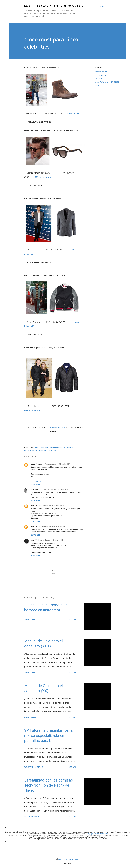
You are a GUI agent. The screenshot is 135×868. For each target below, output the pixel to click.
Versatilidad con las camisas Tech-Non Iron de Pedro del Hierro (49, 785)
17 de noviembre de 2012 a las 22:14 (49, 540)
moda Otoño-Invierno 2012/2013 (107, 82)
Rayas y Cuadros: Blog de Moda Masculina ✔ (54, 6)
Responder (35, 484)
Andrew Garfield (101, 72)
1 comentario (29, 620)
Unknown (34, 506)
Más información (75, 113)
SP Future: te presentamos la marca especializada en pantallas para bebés (49, 736)
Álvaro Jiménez (36, 464)
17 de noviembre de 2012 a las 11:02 (53, 526)
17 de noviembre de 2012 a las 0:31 (57, 464)
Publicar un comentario (34, 767)
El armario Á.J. (36, 481)
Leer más (73, 620)
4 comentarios (30, 717)
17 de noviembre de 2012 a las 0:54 (52, 506)
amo (32, 540)
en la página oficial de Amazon (97, 834)
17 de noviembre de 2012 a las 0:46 (55, 490)
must (97, 85)
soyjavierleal (35, 490)
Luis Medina (99, 79)
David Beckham (101, 75)
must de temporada (56, 427)
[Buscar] (102, 6)
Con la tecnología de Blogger (67, 859)
